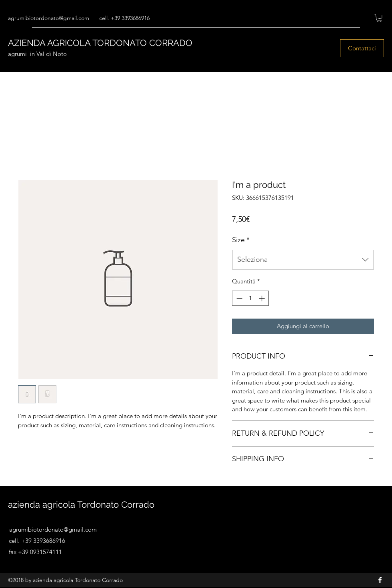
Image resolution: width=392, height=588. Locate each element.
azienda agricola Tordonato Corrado (81, 504)
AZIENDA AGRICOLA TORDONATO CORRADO (100, 43)
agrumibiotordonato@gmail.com (49, 18)
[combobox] (303, 260)
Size (241, 240)
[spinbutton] (251, 298)
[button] (379, 18)
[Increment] (263, 298)
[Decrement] (239, 298)
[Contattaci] (362, 48)
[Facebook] (380, 580)
